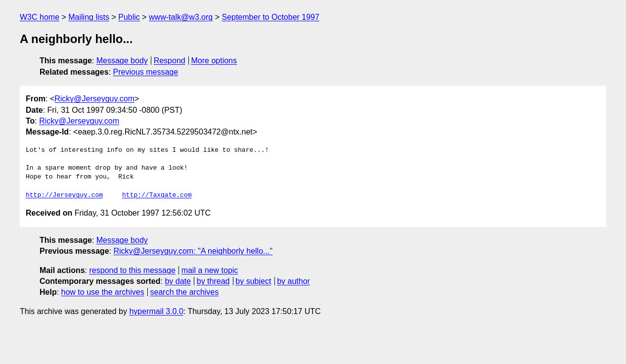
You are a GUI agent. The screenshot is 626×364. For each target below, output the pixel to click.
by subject (253, 281)
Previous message (146, 72)
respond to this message (132, 270)
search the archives (185, 292)
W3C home (40, 17)
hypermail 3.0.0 (156, 311)
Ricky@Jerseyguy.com (94, 99)
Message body (122, 61)
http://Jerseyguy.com (64, 195)
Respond (170, 61)
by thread (213, 281)
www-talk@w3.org (181, 17)
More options (214, 61)
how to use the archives (103, 292)
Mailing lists (89, 17)
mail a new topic (210, 270)
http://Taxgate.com (157, 195)
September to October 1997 (270, 17)
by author (293, 281)
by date (178, 281)
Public (129, 17)
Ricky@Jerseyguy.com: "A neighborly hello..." (193, 251)
